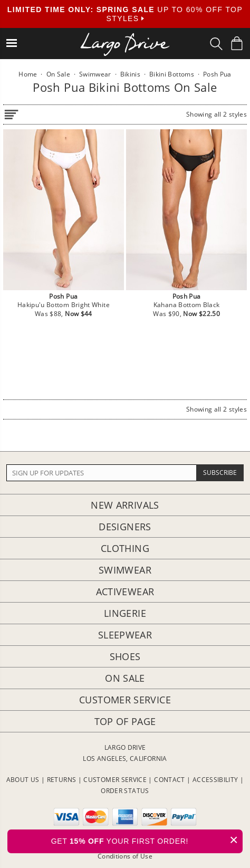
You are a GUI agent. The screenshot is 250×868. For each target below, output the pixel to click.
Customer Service (125, 700)
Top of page (125, 721)
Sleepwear (125, 635)
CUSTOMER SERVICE (115, 780)
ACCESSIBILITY (215, 780)
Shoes (125, 656)
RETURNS (62, 780)
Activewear (125, 592)
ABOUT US (23, 780)
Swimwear (125, 570)
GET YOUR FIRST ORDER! (147, 840)
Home (28, 74)
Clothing (125, 548)
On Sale (125, 678)
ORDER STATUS (125, 791)
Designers (125, 527)
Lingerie (125, 613)
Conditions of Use (125, 856)
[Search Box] (216, 44)
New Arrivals (125, 505)
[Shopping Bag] (237, 43)
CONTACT (170, 780)
